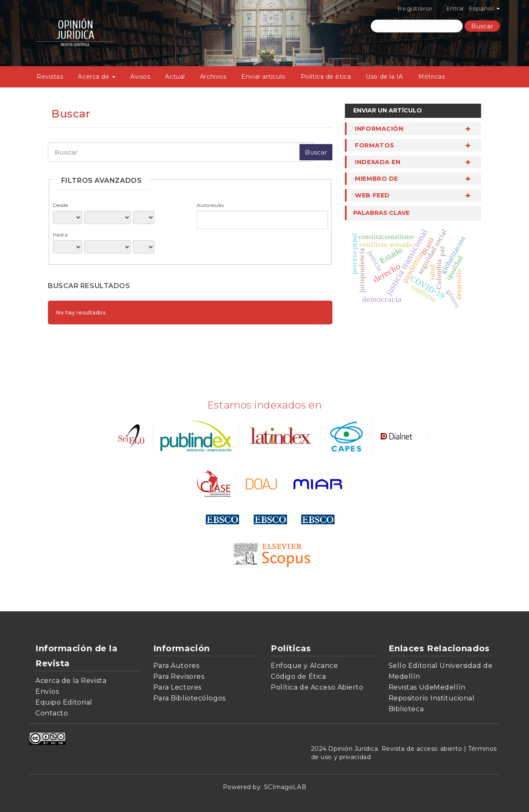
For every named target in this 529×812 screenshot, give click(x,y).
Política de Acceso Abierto (317, 687)
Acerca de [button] (97, 77)
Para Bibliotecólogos (190, 698)
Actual (175, 77)
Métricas (432, 77)
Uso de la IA (384, 77)
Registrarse (415, 8)
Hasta (60, 235)
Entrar (455, 8)
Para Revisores (179, 676)
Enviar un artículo (388, 110)
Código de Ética (298, 676)
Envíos (47, 691)
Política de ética (326, 77)
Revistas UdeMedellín (427, 687)
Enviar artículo (263, 77)
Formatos (374, 145)
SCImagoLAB (285, 787)
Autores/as (210, 205)
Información (379, 129)
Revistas (50, 77)
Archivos (213, 77)
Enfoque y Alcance (304, 666)
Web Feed (372, 195)
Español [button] (484, 8)
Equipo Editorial (64, 702)
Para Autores (176, 666)
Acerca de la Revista (71, 681)
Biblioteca (406, 709)
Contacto (52, 713)
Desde (61, 205)
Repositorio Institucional (432, 698)
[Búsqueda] (417, 26)
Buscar (482, 26)
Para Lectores (177, 687)
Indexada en (378, 162)
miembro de (377, 179)
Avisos (140, 77)
